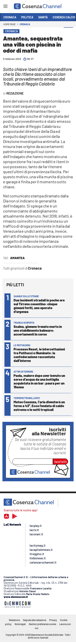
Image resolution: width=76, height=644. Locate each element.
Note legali (20, 624)
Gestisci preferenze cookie (42, 624)
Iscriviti (60, 462)
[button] (68, 32)
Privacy (53, 620)
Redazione (14, 620)
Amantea (17, 258)
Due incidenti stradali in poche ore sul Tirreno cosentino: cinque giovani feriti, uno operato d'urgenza (39, 306)
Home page (10, 24)
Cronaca (25, 24)
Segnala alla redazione (35, 620)
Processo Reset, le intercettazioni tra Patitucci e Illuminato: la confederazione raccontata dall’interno (39, 355)
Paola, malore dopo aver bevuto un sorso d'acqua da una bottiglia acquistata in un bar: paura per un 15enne (39, 381)
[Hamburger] (5, 7)
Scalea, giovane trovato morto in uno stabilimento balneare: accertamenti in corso (38, 330)
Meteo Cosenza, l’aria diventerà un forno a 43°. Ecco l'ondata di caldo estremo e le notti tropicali (39, 406)
